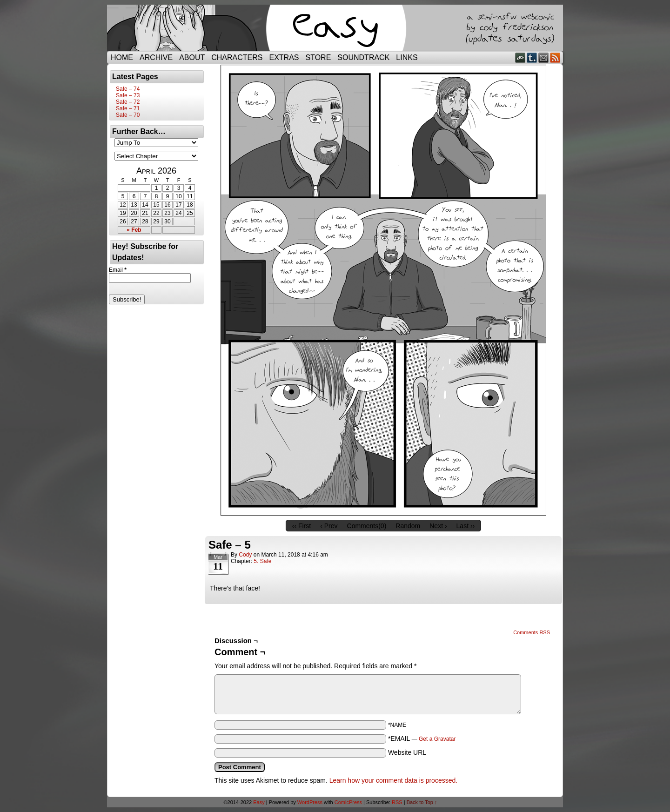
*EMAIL (422, 738)
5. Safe (262, 561)
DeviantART (520, 57)
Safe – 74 (128, 89)
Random (408, 526)
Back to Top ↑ (422, 802)
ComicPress (348, 802)
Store (318, 57)
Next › (438, 526)
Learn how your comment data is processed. (393, 780)
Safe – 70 (128, 115)
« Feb (134, 230)
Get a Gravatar (437, 739)
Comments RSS (532, 632)
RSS (555, 57)
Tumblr (532, 57)
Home (122, 57)
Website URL (407, 752)
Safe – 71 (128, 108)
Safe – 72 (128, 102)
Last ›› (466, 526)
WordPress (310, 802)
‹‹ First (301, 526)
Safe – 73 (128, 95)
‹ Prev (329, 526)
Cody (245, 555)
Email (544, 57)
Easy (259, 802)
